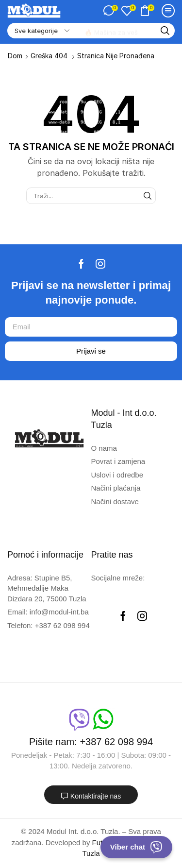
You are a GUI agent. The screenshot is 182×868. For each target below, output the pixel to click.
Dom (15, 56)
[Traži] (165, 31)
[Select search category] (41, 31)
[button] (110, 11)
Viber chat (136, 847)
